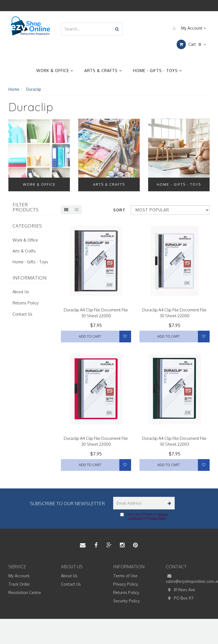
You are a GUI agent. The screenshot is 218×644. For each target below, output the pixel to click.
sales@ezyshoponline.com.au (188, 578)
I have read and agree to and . (144, 516)
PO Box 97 (180, 598)
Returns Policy (26, 303)
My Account (188, 28)
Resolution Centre (25, 592)
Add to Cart (90, 336)
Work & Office (55, 71)
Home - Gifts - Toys (157, 71)
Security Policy (126, 601)
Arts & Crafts (103, 71)
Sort (119, 210)
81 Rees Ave (180, 590)
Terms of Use (125, 576)
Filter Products (26, 207)
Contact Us (22, 314)
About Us (21, 292)
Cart (191, 44)
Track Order (19, 584)
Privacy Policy (157, 518)
